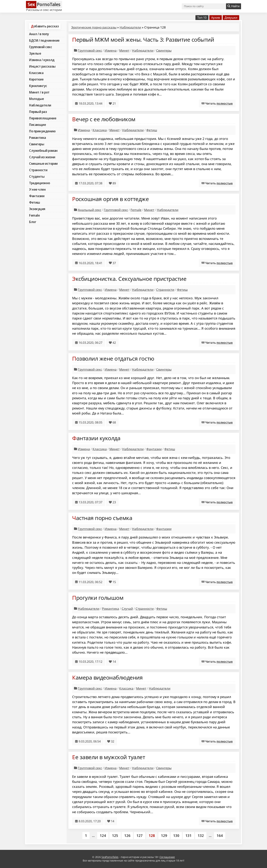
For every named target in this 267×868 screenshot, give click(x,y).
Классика (36, 73)
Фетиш (35, 202)
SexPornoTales (110, 857)
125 (115, 836)
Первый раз (38, 112)
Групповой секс (41, 47)
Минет (124, 50)
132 (201, 836)
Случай (127, 609)
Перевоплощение (43, 118)
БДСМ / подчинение (44, 40)
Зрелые (35, 53)
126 (127, 836)
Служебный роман (43, 150)
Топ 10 (202, 18)
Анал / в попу (39, 34)
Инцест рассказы (42, 66)
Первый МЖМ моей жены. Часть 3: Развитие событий (143, 40)
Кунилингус (38, 86)
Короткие (36, 79)
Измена (111, 50)
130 (176, 836)
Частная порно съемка (102, 518)
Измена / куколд (42, 60)
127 (140, 836)
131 (188, 836)
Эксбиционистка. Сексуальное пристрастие (129, 279)
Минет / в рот (39, 92)
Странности (38, 170)
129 (164, 836)
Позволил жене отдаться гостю (113, 358)
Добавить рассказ (45, 26)
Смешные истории (43, 163)
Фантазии (37, 196)
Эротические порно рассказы (94, 27)
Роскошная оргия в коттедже (111, 199)
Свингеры (37, 144)
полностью (225, 103)
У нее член (37, 189)
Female (34, 215)
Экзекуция (37, 209)
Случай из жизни (42, 157)
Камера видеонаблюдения (107, 677)
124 (103, 836)
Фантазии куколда (96, 438)
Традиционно (40, 183)
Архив (216, 18)
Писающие (37, 125)
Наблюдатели (40, 105)
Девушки (231, 18)
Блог (33, 222)
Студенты (37, 176)
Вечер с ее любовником (104, 119)
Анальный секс (90, 210)
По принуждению (42, 131)
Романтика (38, 138)
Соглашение (167, 857)
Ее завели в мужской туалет (109, 757)
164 (220, 836)
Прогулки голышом (98, 598)
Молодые (37, 99)
